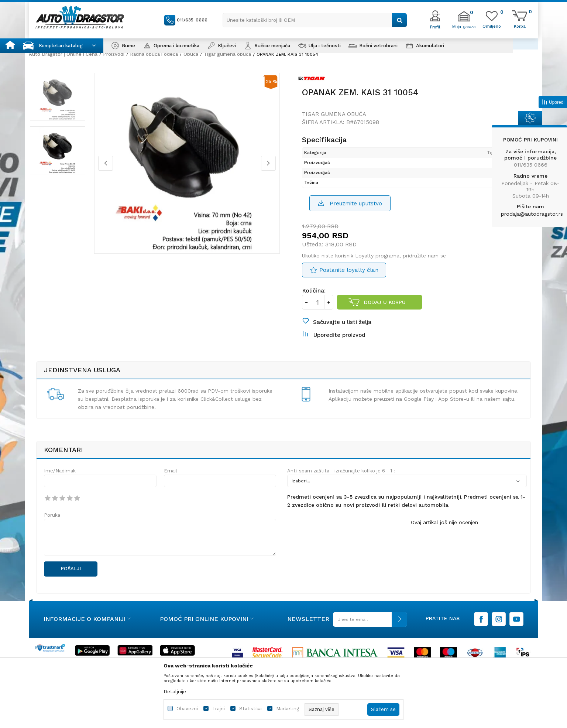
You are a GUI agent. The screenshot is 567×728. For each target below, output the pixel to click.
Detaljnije (175, 691)
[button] (315, 20)
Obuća (191, 54)
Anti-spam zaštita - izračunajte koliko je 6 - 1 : (341, 477)
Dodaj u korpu (385, 306)
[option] (64, 99)
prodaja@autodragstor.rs (532, 214)
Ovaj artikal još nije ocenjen (444, 529)
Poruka (52, 522)
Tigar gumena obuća (227, 54)
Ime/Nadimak (60, 477)
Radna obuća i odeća (154, 54)
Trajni (219, 709)
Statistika (250, 709)
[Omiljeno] (492, 26)
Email (171, 477)
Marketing (288, 709)
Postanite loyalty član (349, 274)
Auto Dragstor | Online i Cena (63, 54)
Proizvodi (114, 54)
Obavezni (187, 709)
